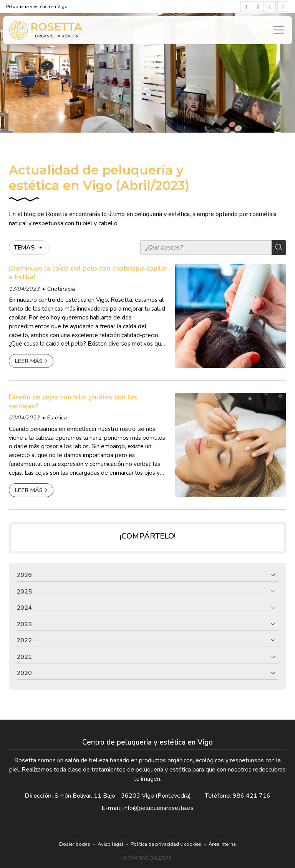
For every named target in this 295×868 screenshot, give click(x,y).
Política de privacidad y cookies (166, 844)
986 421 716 (252, 796)
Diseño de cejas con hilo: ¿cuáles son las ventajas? (73, 402)
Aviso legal (110, 844)
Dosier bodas (75, 844)
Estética (57, 417)
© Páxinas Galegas (148, 858)
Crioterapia (61, 289)
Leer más (29, 361)
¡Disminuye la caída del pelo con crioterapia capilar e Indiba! (88, 273)
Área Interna (222, 844)
